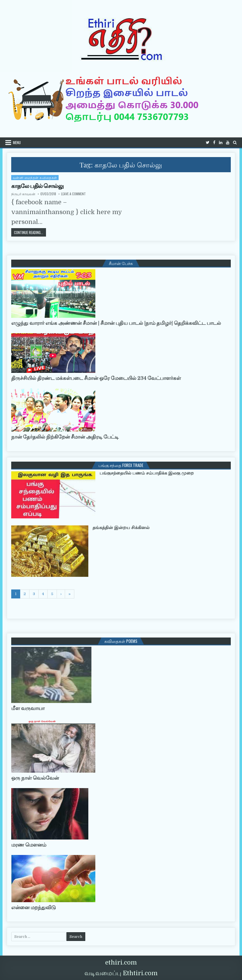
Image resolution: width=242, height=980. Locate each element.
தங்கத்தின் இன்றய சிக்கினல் (121, 528)
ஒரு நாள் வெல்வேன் (35, 778)
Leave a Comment (73, 194)
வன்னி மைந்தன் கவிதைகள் (35, 177)
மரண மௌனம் (29, 845)
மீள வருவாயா (28, 708)
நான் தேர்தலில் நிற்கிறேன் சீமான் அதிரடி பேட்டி (65, 437)
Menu (17, 142)
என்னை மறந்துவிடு (34, 908)
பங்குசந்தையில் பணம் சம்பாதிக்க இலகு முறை (147, 473)
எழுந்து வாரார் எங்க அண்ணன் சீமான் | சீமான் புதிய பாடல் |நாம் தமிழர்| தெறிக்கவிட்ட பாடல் (116, 323)
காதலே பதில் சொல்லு (37, 186)
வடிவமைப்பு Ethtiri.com (121, 973)
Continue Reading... (30, 232)
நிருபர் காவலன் (23, 194)
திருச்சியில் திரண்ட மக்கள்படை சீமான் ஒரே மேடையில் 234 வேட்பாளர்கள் (96, 378)
